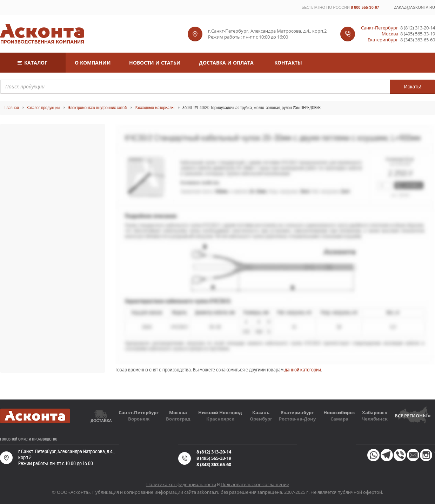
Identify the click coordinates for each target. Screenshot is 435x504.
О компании (93, 63)
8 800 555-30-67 (365, 7)
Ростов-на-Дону (297, 419)
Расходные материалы (155, 108)
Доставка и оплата (226, 63)
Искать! (413, 87)
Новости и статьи (155, 63)
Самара (339, 419)
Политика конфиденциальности (181, 484)
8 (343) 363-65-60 (418, 40)
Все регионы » (413, 416)
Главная (12, 108)
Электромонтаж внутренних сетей (97, 108)
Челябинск (375, 419)
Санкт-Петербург (139, 412)
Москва (178, 412)
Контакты (288, 63)
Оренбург (261, 419)
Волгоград (178, 419)
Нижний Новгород (220, 412)
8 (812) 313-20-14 (418, 28)
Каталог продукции (43, 108)
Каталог (36, 63)
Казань (261, 412)
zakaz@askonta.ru (414, 7)
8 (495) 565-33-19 (418, 34)
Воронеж (139, 419)
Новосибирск (339, 412)
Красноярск (220, 419)
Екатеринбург (297, 412)
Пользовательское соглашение (255, 484)
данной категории (303, 370)
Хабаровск (375, 412)
